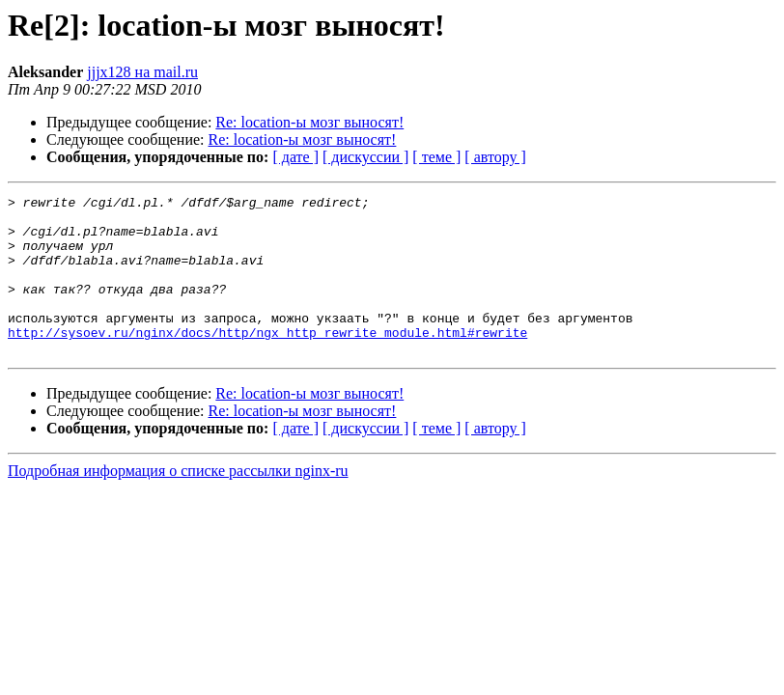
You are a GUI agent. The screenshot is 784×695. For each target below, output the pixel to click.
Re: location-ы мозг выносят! (309, 122)
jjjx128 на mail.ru (142, 72)
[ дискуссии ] (365, 157)
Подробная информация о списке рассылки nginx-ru (178, 502)
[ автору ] (495, 157)
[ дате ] (295, 157)
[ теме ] (436, 157)
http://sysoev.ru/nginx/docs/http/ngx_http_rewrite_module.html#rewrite (267, 361)
